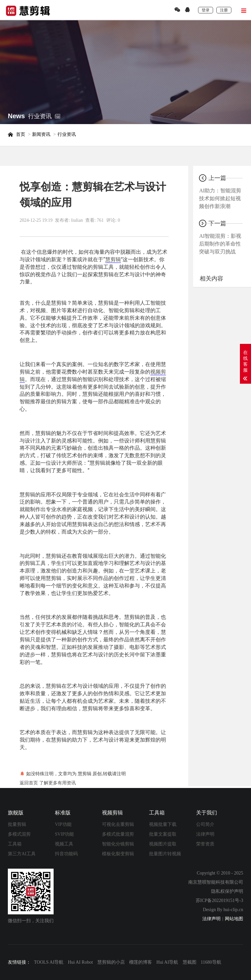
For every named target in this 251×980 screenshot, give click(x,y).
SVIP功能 (64, 834)
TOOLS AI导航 (49, 962)
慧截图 (190, 962)
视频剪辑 (112, 813)
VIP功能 (63, 824)
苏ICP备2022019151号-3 (219, 900)
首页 (21, 134)
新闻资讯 (41, 134)
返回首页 (29, 783)
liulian (77, 220)
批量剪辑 (17, 824)
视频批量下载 (163, 824)
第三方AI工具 (22, 854)
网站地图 (234, 919)
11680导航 (211, 962)
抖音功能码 (66, 854)
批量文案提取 (163, 834)
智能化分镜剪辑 (118, 844)
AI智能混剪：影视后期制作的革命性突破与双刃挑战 (220, 244)
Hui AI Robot (80, 962)
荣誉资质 (205, 844)
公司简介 (205, 824)
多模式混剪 (19, 834)
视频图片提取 (163, 844)
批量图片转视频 (165, 854)
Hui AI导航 (167, 962)
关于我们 (207, 813)
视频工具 (64, 844)
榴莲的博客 (141, 962)
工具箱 (15, 844)
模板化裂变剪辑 (118, 854)
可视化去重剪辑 (118, 824)
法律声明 (205, 834)
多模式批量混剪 (118, 834)
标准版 (63, 813)
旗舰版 (16, 813)
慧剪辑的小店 (111, 962)
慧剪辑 (113, 259)
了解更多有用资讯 (58, 783)
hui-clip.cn (233, 910)
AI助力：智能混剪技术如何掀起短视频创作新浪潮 (220, 198)
